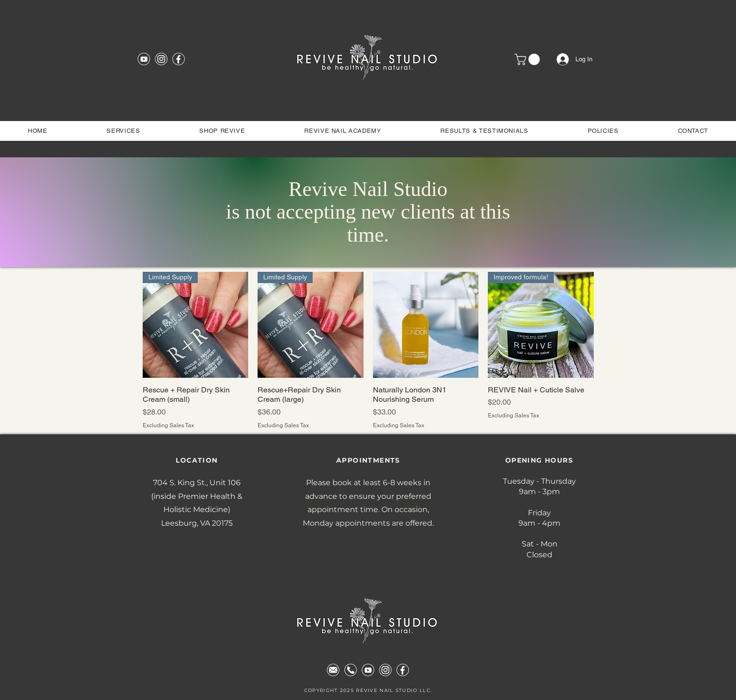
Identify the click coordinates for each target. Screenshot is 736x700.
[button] (529, 59)
